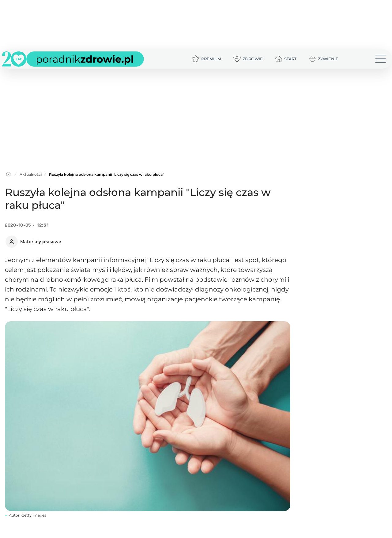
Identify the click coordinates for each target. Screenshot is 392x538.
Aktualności (31, 174)
